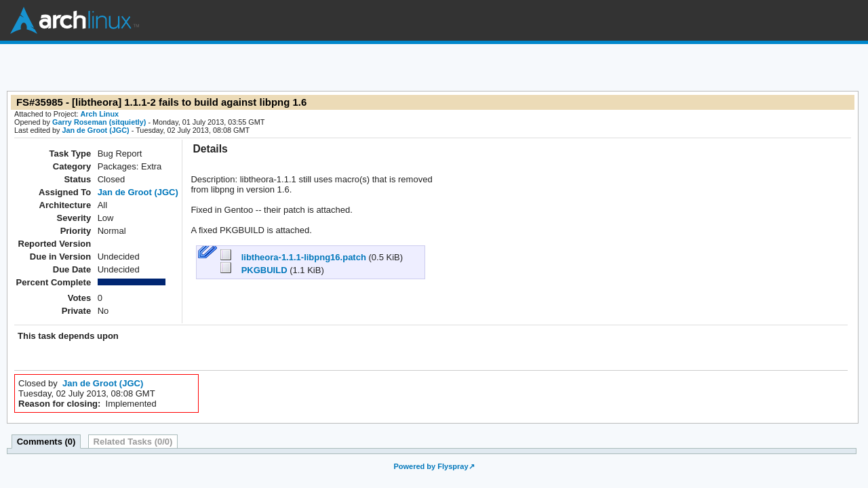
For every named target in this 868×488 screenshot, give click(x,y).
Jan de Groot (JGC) (95, 130)
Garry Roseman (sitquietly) (99, 122)
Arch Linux (75, 20)
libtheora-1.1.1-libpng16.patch (294, 257)
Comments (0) (46, 442)
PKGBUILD (255, 270)
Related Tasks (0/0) (133, 442)
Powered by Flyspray (431, 466)
